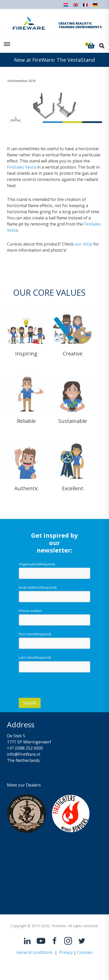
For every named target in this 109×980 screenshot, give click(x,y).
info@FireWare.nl (24, 755)
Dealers (33, 785)
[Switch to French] (85, 6)
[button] (91, 46)
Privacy (66, 953)
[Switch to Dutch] (66, 6)
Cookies (85, 953)
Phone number (30, 611)
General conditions (35, 953)
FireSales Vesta (21, 167)
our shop (83, 244)
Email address (38, 588)
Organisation (37, 564)
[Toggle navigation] (7, 46)
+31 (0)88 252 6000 (25, 749)
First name (35, 635)
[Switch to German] (95, 6)
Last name (35, 658)
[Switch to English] (76, 6)
